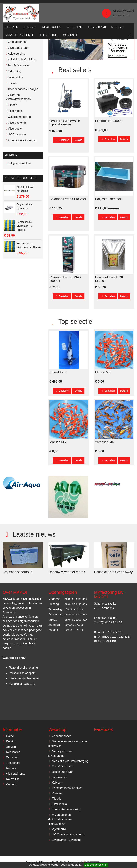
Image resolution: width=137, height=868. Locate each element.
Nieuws (117, 28)
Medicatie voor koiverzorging (68, 761)
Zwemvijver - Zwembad (64, 840)
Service (30, 28)
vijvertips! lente (20, 36)
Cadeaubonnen (59, 736)
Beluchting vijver (60, 772)
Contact (70, 36)
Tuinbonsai (97, 28)
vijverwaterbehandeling (64, 809)
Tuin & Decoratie (60, 766)
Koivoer (54, 783)
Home (8, 736)
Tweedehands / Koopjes (65, 788)
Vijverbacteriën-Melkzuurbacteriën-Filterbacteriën (60, 819)
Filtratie (54, 799)
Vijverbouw (57, 829)
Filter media (57, 804)
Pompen (55, 793)
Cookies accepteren (96, 865)
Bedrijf (12, 28)
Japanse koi (57, 777)
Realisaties (52, 28)
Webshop (74, 28)
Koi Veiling (48, 36)
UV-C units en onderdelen (66, 834)
